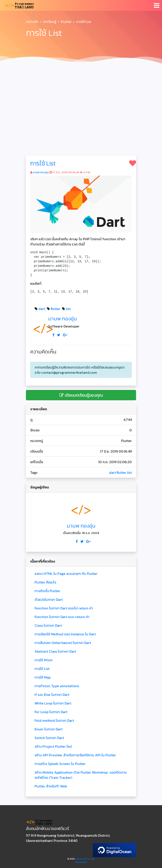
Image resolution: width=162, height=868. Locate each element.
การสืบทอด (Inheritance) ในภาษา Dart (63, 643)
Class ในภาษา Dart (48, 625)
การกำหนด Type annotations (57, 686)
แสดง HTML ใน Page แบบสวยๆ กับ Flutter (66, 574)
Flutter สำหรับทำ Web (51, 786)
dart (42, 309)
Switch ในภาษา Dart (49, 738)
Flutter (66, 22)
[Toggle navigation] (157, 5)
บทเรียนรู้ (50, 22)
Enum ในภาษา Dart (48, 729)
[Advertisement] (81, 99)
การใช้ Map (43, 677)
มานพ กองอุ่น (41, 172)
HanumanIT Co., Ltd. (85, 859)
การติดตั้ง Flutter (47, 591)
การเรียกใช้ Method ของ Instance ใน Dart (65, 634)
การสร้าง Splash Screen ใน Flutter (60, 764)
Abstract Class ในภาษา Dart (55, 651)
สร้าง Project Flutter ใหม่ (53, 746)
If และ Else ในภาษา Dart (52, 695)
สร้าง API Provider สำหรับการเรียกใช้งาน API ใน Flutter (75, 755)
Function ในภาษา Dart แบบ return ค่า (62, 617)
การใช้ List (43, 163)
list (68, 309)
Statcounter (81, 862)
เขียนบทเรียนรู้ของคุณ (81, 395)
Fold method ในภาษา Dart (54, 720)
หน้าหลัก (32, 22)
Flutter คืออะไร (45, 582)
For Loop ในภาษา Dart (51, 712)
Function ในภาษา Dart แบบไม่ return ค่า (64, 608)
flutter (56, 309)
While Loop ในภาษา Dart (53, 703)
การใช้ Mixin (44, 660)
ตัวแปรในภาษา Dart (49, 599)
